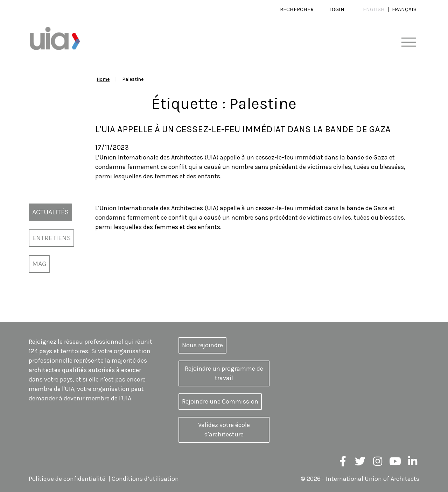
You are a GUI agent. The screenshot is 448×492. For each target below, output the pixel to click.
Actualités (50, 212)
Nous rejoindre (202, 345)
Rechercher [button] (297, 9)
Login (337, 9)
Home (103, 79)
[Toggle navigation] (409, 42)
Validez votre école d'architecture (224, 430)
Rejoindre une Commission (220, 401)
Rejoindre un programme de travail (224, 373)
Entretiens (51, 238)
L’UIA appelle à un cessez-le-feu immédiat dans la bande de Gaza (243, 129)
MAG (39, 264)
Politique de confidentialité (67, 479)
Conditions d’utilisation (145, 479)
